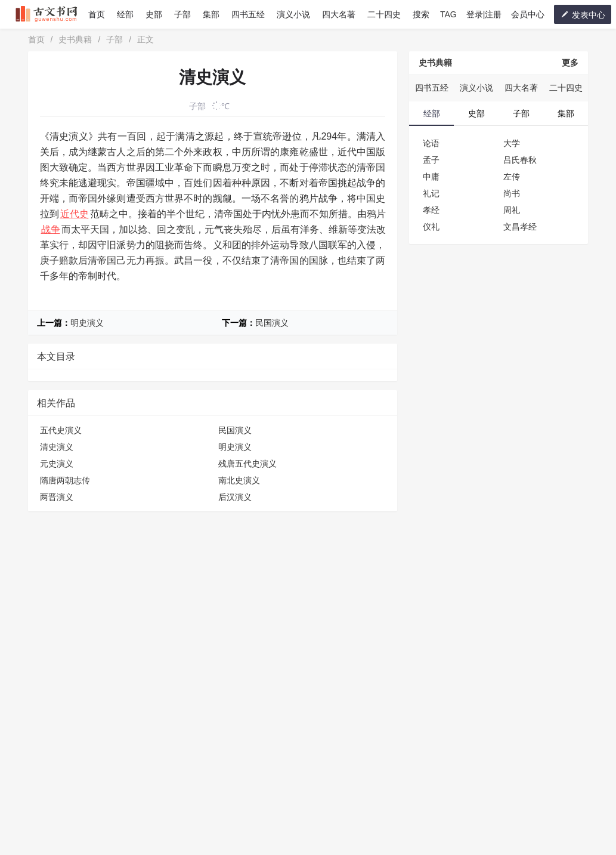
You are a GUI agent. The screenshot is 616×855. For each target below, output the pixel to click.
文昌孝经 (520, 227)
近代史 (75, 214)
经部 (125, 14)
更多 (570, 63)
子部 (182, 14)
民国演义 (272, 323)
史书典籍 (75, 39)
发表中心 (583, 15)
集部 (211, 14)
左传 (512, 177)
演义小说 (293, 14)
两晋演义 (57, 497)
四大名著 (339, 14)
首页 (97, 14)
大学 (512, 143)
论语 (431, 143)
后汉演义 (235, 497)
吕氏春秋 (520, 160)
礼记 (431, 193)
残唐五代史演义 (247, 464)
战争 (51, 229)
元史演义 (57, 464)
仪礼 (431, 227)
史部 (154, 14)
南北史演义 (239, 480)
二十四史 (384, 14)
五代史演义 (61, 430)
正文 (146, 39)
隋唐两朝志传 (65, 480)
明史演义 (87, 323)
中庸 (431, 177)
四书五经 (248, 14)
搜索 (421, 14)
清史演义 (57, 447)
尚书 (512, 193)
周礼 (512, 210)
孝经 (431, 210)
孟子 (431, 160)
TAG (448, 14)
